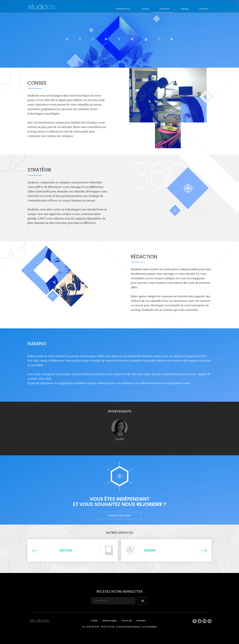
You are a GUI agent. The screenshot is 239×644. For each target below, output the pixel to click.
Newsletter (141, 621)
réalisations (123, 9)
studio (146, 9)
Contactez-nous (119, 516)
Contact (94, 621)
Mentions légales (110, 621)
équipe (185, 9)
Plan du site (127, 621)
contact (204, 9)
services (164, 9)
